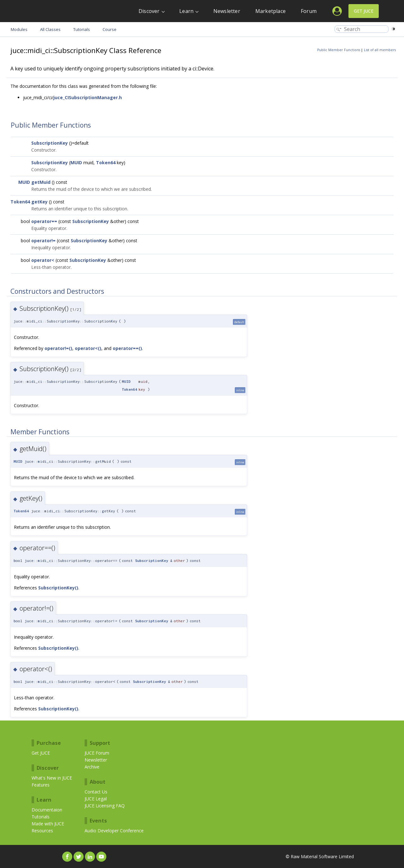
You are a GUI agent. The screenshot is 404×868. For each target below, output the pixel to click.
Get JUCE (364, 11)
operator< (43, 260)
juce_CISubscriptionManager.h (88, 97)
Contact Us (96, 792)
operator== (44, 221)
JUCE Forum (97, 753)
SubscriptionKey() (58, 588)
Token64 (106, 163)
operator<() (88, 348)
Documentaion (47, 810)
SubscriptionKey (50, 143)
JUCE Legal (96, 799)
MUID (76, 163)
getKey (39, 202)
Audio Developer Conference (114, 831)
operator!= (43, 241)
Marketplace (270, 11)
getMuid (41, 182)
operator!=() (58, 348)
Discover (149, 11)
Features (41, 785)
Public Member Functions (339, 50)
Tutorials (41, 817)
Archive (92, 767)
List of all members (380, 50)
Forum (309, 11)
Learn (186, 11)
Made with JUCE (48, 824)
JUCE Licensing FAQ (105, 806)
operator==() (127, 348)
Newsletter (227, 11)
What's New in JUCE (52, 778)
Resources (42, 831)
